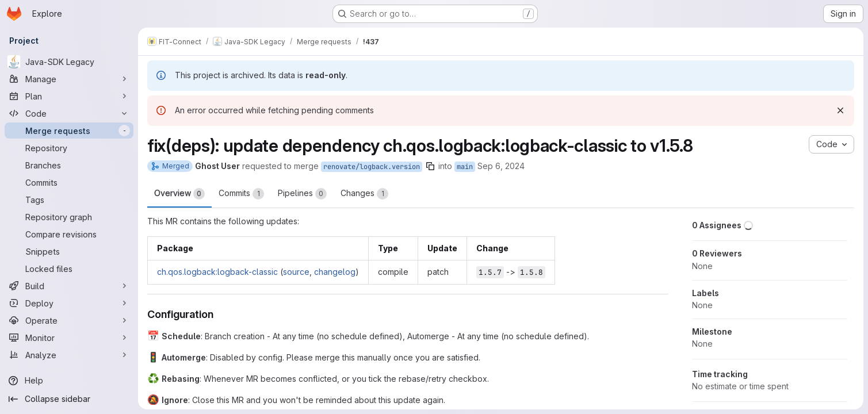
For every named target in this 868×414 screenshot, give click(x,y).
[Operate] (69, 320)
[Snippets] (69, 251)
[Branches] (69, 165)
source (296, 272)
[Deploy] (69, 303)
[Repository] (69, 148)
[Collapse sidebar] (69, 399)
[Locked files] (69, 269)
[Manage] (69, 79)
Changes (364, 194)
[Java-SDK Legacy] (69, 62)
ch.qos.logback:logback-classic (217, 272)
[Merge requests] (69, 131)
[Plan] (69, 96)
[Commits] (69, 182)
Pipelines (302, 194)
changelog (335, 272)
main (465, 167)
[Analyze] (69, 355)
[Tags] (69, 200)
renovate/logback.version (372, 167)
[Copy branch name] (430, 166)
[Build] (69, 286)
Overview (179, 194)
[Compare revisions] (69, 234)
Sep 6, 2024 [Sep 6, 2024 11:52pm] (501, 166)
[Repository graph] (69, 217)
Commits (241, 194)
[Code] (69, 113)
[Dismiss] (840, 110)
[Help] (69, 381)
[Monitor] (69, 338)
